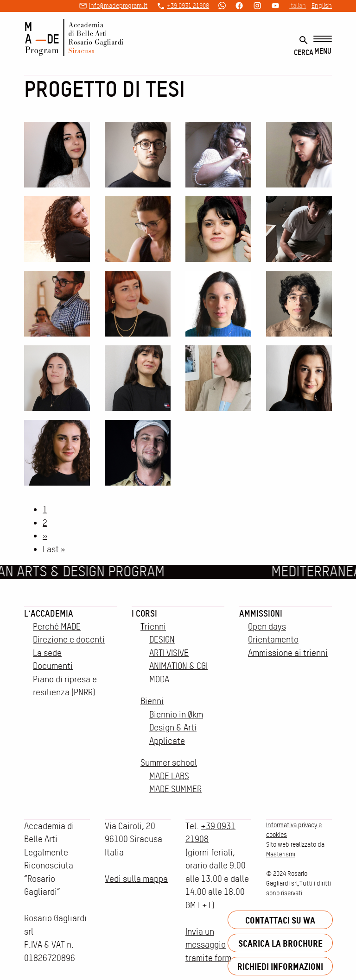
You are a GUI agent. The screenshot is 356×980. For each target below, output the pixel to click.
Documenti (53, 666)
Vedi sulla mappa (136, 879)
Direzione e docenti (69, 640)
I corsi (144, 613)
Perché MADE (57, 627)
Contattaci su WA (280, 920)
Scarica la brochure (280, 943)
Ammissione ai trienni (288, 653)
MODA (159, 679)
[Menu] (323, 46)
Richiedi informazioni (280, 966)
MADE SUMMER (175, 789)
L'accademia (49, 613)
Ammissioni (261, 613)
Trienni (153, 627)
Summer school (169, 763)
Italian (298, 6)
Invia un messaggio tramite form (208, 945)
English (322, 6)
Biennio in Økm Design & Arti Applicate (176, 728)
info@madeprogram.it (118, 6)
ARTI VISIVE (169, 653)
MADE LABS (169, 776)
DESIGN (162, 640)
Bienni (152, 701)
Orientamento (273, 640)
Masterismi (281, 854)
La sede (47, 653)
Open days (267, 627)
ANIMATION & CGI (178, 666)
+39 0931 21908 (188, 6)
